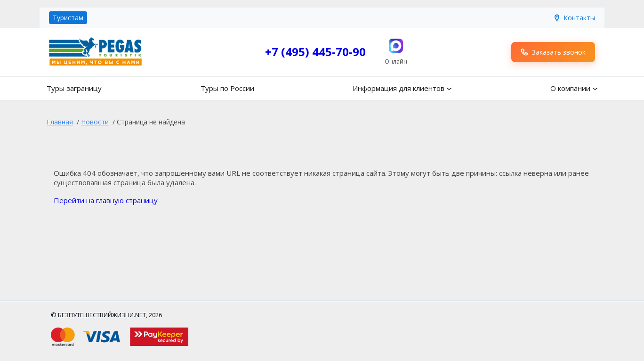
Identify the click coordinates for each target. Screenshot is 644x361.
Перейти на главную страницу (106, 200)
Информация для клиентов (398, 88)
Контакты (574, 18)
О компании (570, 88)
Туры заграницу (74, 88)
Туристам (68, 18)
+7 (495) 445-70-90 (315, 52)
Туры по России (227, 88)
